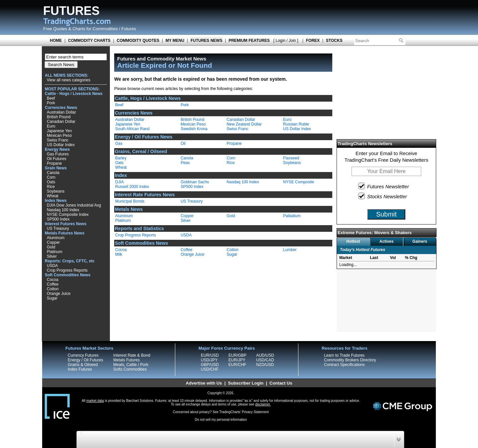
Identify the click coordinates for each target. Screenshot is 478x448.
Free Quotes (55, 29)
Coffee (53, 284)
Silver (52, 256)
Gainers (420, 241)
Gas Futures (58, 154)
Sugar (52, 298)
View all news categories (69, 80)
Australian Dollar (61, 112)
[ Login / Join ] (286, 41)
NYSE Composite (299, 182)
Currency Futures (83, 355)
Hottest (353, 241)
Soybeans (56, 191)
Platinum (55, 252)
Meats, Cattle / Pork (131, 365)
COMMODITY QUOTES (138, 41)
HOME (56, 41)
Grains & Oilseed (83, 365)
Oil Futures (57, 159)
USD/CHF (210, 369)
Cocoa (53, 280)
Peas (185, 163)
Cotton (53, 289)
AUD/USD (265, 355)
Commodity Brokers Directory (350, 360)
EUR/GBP (237, 355)
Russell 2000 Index (132, 187)
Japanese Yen (59, 131)
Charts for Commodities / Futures (104, 29)
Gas (119, 143)
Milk (119, 254)
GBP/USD (210, 365)
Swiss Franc (58, 140)
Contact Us (281, 383)
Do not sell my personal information (221, 420)
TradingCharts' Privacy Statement (244, 412)
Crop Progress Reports (67, 270)
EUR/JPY (237, 360)
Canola (53, 173)
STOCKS (334, 41)
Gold (51, 247)
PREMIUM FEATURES (249, 41)
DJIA (119, 182)
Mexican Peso (59, 135)
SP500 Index (58, 219)
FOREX (313, 41)
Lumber (290, 250)
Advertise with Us (204, 383)
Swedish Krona (194, 129)
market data (95, 401)
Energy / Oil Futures (85, 360)
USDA (52, 266)
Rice (51, 187)
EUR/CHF (237, 365)
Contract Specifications (344, 365)
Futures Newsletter (384, 186)
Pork (51, 103)
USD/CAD (265, 360)
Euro (51, 126)
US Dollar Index (61, 145)
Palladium (292, 216)
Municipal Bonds (130, 201)
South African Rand (132, 129)
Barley (121, 158)
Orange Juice (59, 294)
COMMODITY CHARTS (89, 41)
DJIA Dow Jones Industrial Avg (74, 205)
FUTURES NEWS (206, 41)
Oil (183, 143)
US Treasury (58, 228)
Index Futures (80, 369)
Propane (54, 163)
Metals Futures (126, 360)
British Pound (59, 117)
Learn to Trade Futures (344, 355)
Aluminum (56, 238)
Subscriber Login (246, 383)
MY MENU (175, 41)
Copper (53, 242)
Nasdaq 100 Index (63, 210)
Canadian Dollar (61, 122)
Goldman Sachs (195, 182)
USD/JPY (209, 360)
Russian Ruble (296, 124)
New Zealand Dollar (244, 124)
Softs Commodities (130, 369)
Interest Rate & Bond (132, 355)
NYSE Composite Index (68, 215)
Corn (51, 177)
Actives (387, 241)
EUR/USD (210, 355)
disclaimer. (263, 404)
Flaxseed (291, 158)
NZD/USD (265, 365)
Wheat (53, 196)
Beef (51, 98)
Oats (51, 182)
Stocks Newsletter (383, 196)
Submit (386, 214)
